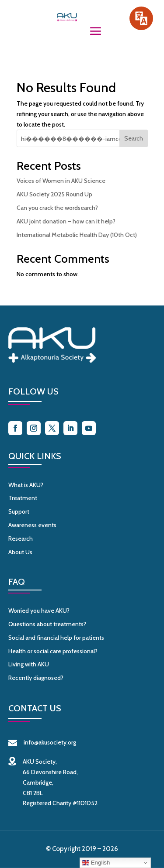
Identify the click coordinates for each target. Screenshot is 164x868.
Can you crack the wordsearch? (57, 208)
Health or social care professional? (53, 651)
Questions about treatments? (47, 624)
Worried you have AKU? (39, 611)
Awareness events (32, 525)
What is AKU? (26, 485)
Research (21, 539)
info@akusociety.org (42, 742)
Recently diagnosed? (36, 678)
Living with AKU (29, 664)
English (96, 863)
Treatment (23, 498)
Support (19, 511)
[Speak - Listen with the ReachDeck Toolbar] (141, 18)
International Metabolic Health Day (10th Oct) (77, 235)
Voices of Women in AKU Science (61, 181)
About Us (20, 552)
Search (134, 138)
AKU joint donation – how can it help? (66, 221)
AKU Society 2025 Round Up (54, 194)
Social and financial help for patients (56, 638)
